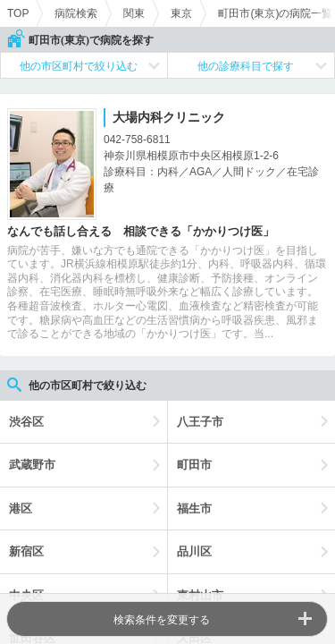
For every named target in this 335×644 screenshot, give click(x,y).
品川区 (194, 551)
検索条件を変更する (162, 620)
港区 (21, 508)
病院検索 (76, 13)
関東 (134, 13)
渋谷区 (26, 422)
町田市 (194, 465)
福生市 (194, 508)
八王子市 (200, 422)
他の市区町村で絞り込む (79, 66)
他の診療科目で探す (246, 66)
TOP (18, 13)
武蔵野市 (32, 465)
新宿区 (26, 551)
